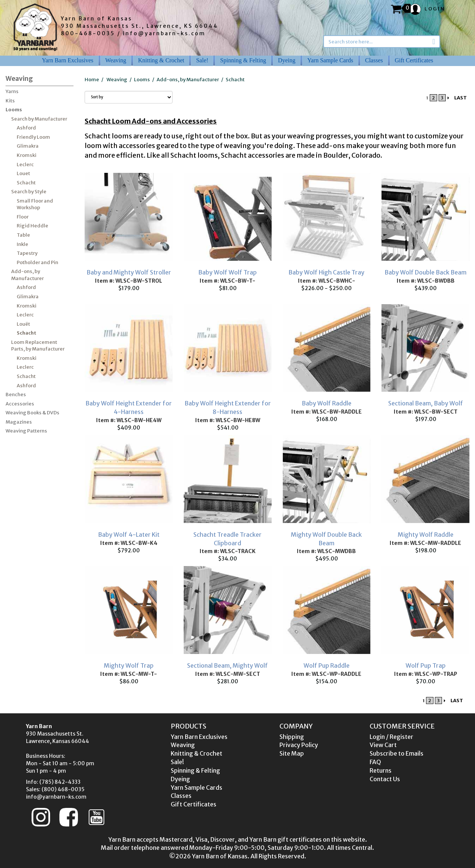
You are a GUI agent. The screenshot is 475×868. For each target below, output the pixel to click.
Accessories (20, 404)
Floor (23, 217)
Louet (23, 173)
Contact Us (385, 779)
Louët (23, 324)
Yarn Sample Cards (330, 60)
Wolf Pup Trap (426, 665)
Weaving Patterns (26, 431)
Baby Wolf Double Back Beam (425, 272)
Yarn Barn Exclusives (68, 60)
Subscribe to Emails (397, 753)
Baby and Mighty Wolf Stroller (129, 272)
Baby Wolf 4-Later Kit (129, 535)
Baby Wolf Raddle (327, 403)
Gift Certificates (414, 60)
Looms (14, 110)
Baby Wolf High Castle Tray (326, 272)
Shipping (292, 737)
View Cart (383, 745)
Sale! (202, 60)
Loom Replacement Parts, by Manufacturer (38, 346)
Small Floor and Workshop (35, 204)
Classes (374, 60)
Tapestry (27, 253)
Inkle (22, 244)
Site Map (292, 753)
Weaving (116, 60)
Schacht (26, 183)
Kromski (27, 155)
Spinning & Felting (243, 60)
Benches (16, 394)
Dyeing (287, 60)
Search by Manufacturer (39, 119)
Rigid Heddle (32, 226)
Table (23, 235)
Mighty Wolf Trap (129, 665)
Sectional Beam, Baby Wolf (426, 403)
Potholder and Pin (37, 262)
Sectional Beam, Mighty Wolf (227, 665)
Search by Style (29, 192)
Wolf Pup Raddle (327, 665)
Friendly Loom (33, 137)
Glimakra (28, 146)
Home (92, 80)
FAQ (375, 762)
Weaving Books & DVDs (32, 413)
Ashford (26, 128)
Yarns (12, 91)
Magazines (19, 422)
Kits (10, 101)
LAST (461, 98)
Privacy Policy (299, 745)
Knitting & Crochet (161, 60)
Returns (381, 770)
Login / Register (392, 737)
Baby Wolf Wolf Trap (227, 272)
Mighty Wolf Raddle (426, 535)
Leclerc (25, 165)
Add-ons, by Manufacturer (27, 275)
